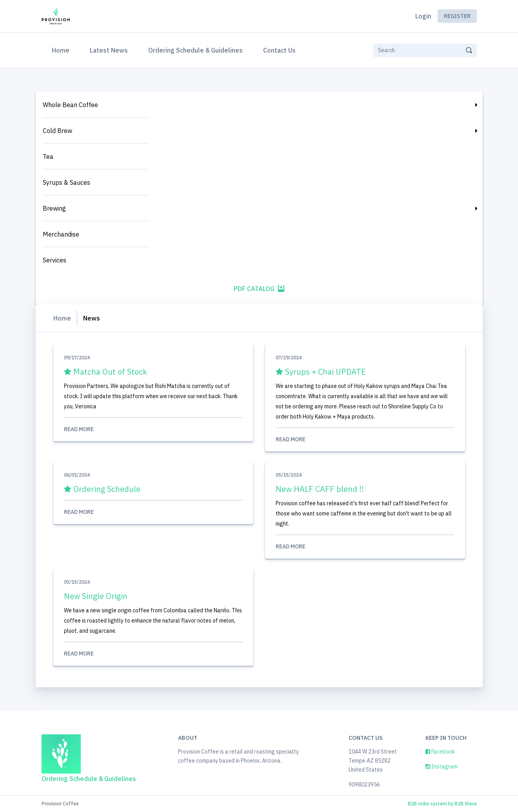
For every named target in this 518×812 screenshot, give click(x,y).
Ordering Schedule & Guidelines (195, 50)
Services (55, 260)
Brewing (54, 208)
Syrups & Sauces (66, 182)
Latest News (109, 50)
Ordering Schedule (102, 489)
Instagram (442, 766)
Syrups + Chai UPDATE (321, 372)
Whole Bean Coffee (70, 105)
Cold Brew (57, 131)
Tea (48, 157)
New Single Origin (96, 596)
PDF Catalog (259, 289)
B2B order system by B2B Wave (442, 804)
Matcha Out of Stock (105, 372)
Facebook (440, 752)
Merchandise (61, 234)
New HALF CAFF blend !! (320, 489)
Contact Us (279, 50)
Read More (153, 429)
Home (62, 49)
